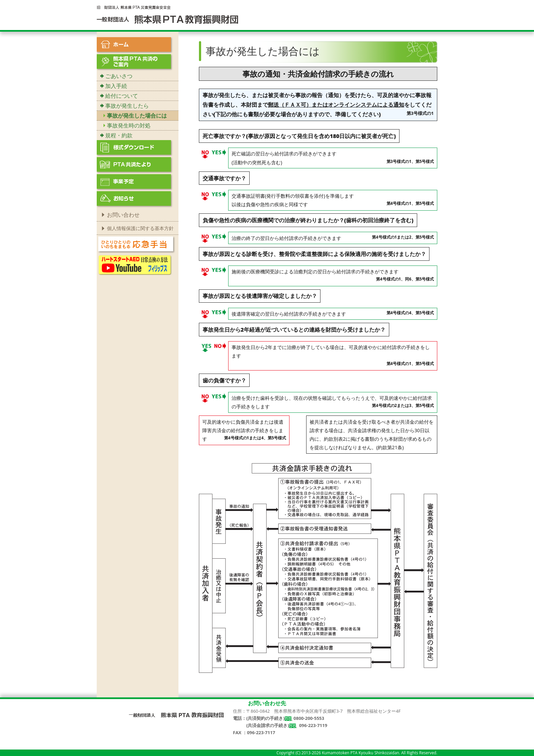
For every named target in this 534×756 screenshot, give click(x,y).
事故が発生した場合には (137, 116)
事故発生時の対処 (129, 125)
